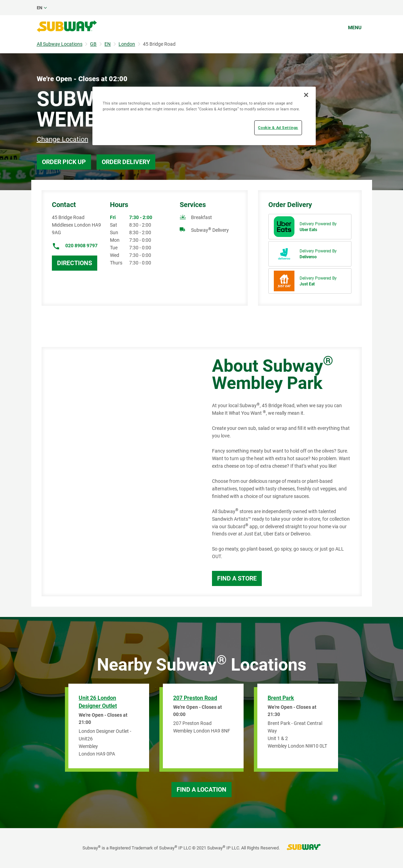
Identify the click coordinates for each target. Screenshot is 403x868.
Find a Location (201, 789)
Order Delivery (126, 162)
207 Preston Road (195, 698)
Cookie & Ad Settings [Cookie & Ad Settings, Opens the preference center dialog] (278, 128)
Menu (355, 28)
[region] (204, 116)
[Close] (306, 95)
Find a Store (237, 578)
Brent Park (281, 698)
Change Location (63, 139)
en (40, 8)
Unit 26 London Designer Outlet (98, 702)
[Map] (119, 472)
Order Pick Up (64, 162)
